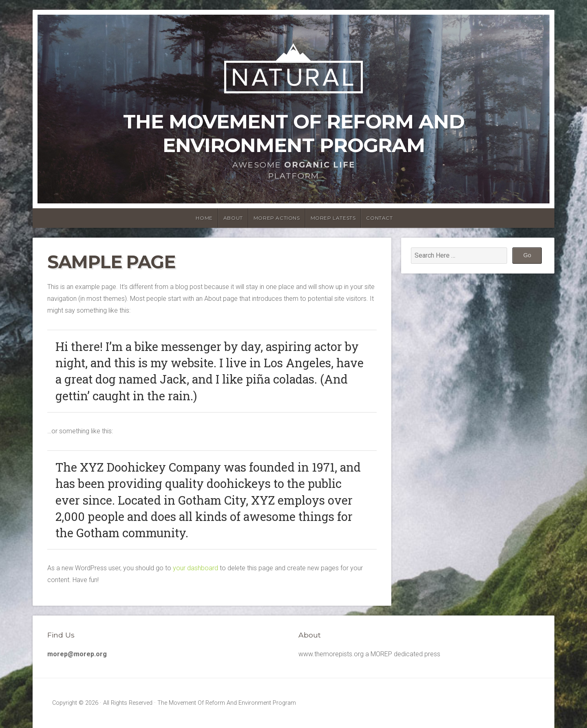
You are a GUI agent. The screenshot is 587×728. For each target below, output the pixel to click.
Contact (379, 218)
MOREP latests (333, 218)
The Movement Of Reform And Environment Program (294, 133)
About (233, 218)
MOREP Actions (277, 218)
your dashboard (195, 568)
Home (204, 218)
